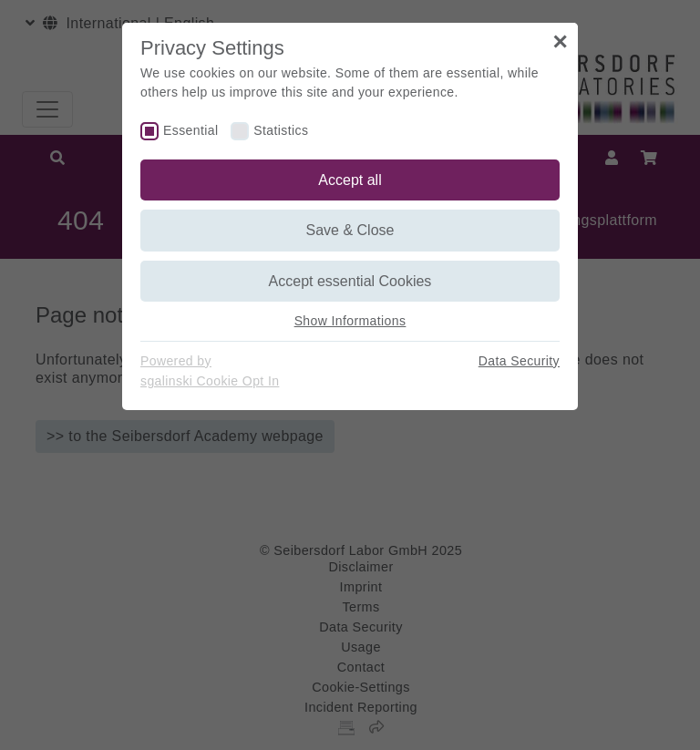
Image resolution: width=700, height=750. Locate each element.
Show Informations (350, 321)
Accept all (350, 180)
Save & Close (350, 230)
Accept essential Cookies (350, 281)
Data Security (519, 361)
